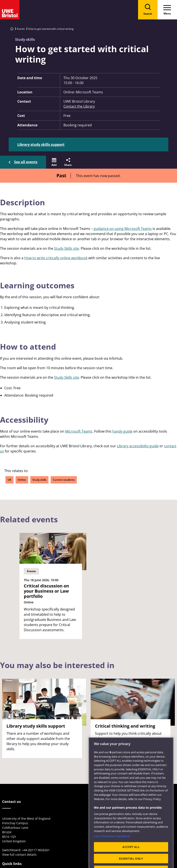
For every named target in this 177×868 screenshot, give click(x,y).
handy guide (122, 431)
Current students (64, 480)
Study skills (39, 480)
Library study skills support (41, 144)
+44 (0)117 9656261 (36, 850)
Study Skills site (67, 248)
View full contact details (19, 855)
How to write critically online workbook (56, 258)
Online (22, 480)
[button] (54, 162)
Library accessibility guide (138, 446)
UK (9, 480)
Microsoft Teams (79, 431)
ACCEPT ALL (131, 855)
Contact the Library (79, 106)
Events (21, 29)
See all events (26, 162)
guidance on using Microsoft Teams (123, 229)
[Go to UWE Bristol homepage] (12, 29)
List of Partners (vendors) (112, 844)
